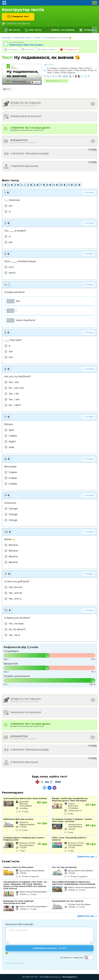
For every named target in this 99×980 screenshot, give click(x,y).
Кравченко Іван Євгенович (26, 45)
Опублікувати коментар (49, 948)
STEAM (37, 38)
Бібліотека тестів (22, 38)
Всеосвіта (6, 38)
